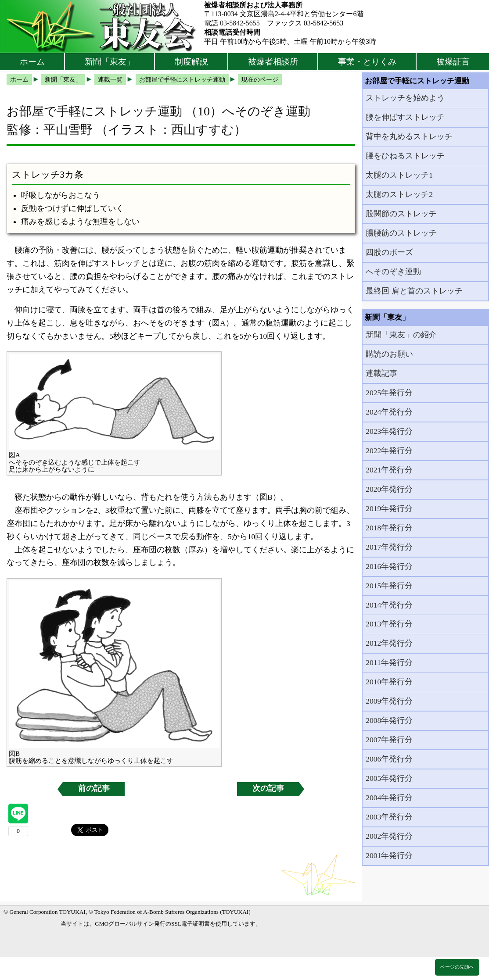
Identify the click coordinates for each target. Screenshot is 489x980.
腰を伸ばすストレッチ (405, 117)
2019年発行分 (389, 508)
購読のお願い (389, 354)
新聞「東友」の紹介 (401, 335)
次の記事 (268, 788)
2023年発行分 (389, 431)
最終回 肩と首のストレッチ (414, 291)
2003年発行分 (389, 817)
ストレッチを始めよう (405, 98)
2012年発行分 (389, 643)
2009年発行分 (389, 701)
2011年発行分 (389, 662)
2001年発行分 (389, 855)
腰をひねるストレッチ (405, 156)
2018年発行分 (389, 528)
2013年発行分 (389, 624)
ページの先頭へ (457, 967)
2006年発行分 (389, 759)
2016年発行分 (389, 566)
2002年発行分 (389, 836)
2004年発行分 (389, 798)
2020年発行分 (389, 489)
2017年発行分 (389, 547)
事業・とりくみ (367, 62)
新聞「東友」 (110, 62)
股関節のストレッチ (401, 214)
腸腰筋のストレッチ (401, 233)
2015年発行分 (389, 586)
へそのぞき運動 (393, 272)
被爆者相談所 (273, 62)
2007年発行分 (389, 740)
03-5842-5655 (240, 23)
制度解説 (191, 62)
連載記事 (381, 373)
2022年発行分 (389, 451)
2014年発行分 (389, 605)
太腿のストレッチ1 (399, 175)
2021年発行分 (389, 470)
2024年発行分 (389, 412)
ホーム (32, 62)
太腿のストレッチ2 (399, 194)
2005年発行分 (389, 778)
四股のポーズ (389, 252)
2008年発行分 (389, 720)
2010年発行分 (389, 682)
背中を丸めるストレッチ (409, 136)
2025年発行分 (389, 393)
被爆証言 (453, 62)
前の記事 (94, 788)
